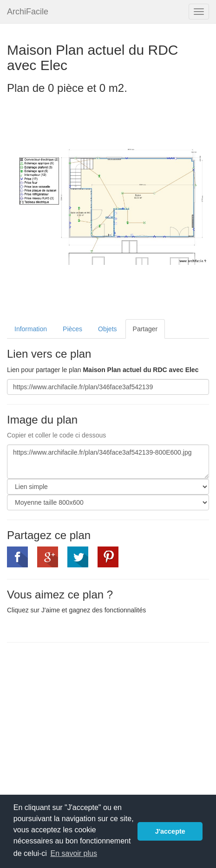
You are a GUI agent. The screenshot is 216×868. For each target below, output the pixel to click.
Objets (107, 329)
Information (31, 329)
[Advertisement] (85, 717)
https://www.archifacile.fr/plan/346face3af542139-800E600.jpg (108, 462)
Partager (145, 329)
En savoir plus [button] (74, 853)
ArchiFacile (28, 12)
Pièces (72, 329)
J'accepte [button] (170, 831)
